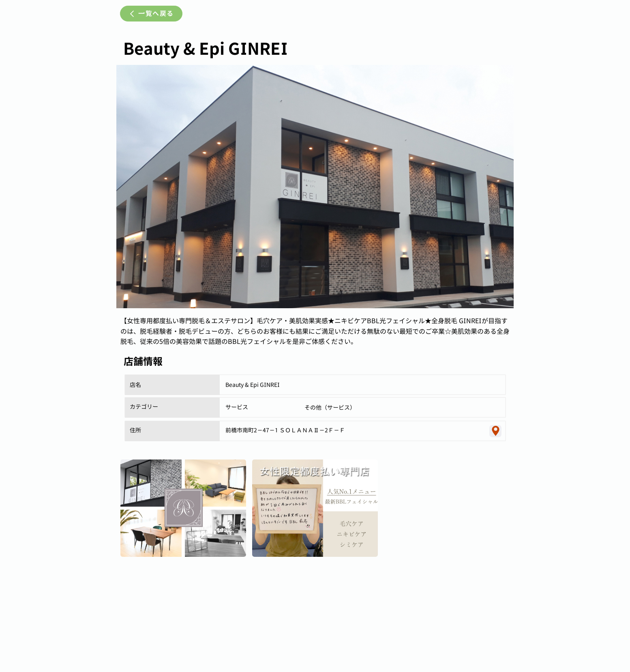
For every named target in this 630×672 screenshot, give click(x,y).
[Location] (495, 431)
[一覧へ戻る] (151, 14)
